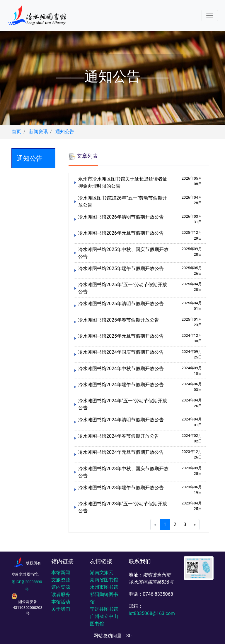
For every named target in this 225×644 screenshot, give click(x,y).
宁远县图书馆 (104, 609)
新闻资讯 (38, 132)
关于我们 (61, 609)
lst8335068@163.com (152, 613)
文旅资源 (61, 580)
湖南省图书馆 (104, 580)
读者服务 (61, 594)
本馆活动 (61, 602)
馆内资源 (61, 587)
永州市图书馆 (104, 587)
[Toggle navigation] (210, 16)
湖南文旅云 (102, 572)
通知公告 (65, 132)
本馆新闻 (61, 572)
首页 (16, 132)
